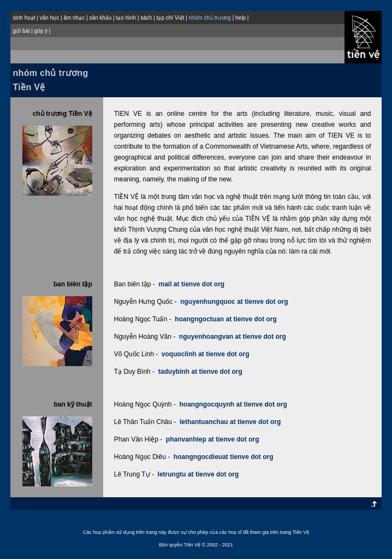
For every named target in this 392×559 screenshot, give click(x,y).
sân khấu (100, 18)
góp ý (41, 31)
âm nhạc (74, 18)
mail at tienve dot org (191, 284)
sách (146, 18)
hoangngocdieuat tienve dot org (224, 457)
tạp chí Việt (171, 18)
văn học (49, 18)
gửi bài (22, 31)
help (240, 18)
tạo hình (126, 18)
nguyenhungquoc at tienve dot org (234, 302)
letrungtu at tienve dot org (198, 474)
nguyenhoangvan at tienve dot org (233, 337)
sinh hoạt (24, 18)
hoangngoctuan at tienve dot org (226, 319)
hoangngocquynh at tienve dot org (233, 404)
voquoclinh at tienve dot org (206, 354)
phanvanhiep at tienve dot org (213, 439)
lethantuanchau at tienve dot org (230, 422)
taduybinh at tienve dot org (200, 372)
